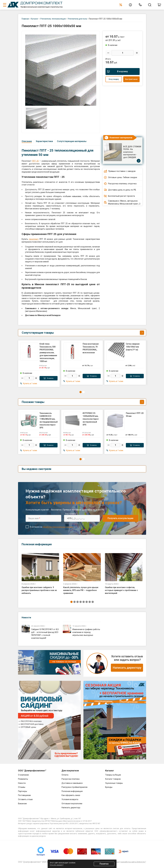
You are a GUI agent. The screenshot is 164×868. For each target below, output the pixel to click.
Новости (27, 616)
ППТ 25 (35, 161)
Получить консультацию (120, 517)
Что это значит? (57, 865)
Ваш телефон (71, 513)
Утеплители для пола (77, 19)
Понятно (104, 864)
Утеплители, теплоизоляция (53, 19)
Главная (25, 19)
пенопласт (34, 239)
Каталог (35, 19)
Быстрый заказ (131, 79)
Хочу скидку (114, 79)
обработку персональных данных (58, 526)
